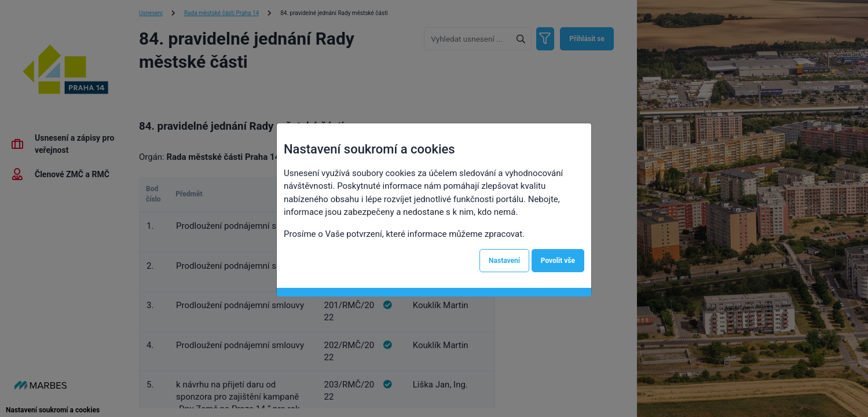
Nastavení (504, 261)
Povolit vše (558, 261)
